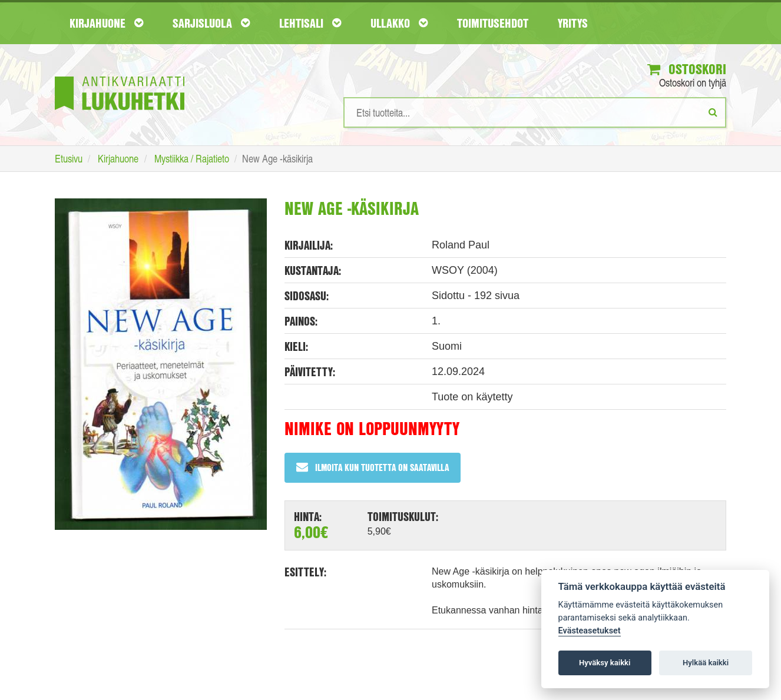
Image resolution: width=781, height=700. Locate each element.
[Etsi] (713, 112)
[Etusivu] (120, 76)
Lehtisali (310, 23)
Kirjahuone (106, 23)
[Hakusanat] (535, 112)
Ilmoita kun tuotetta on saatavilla (373, 467)
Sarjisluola (211, 23)
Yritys (573, 23)
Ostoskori (687, 69)
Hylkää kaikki (706, 663)
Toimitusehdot (493, 23)
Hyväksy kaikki (605, 663)
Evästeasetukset (590, 631)
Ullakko (399, 23)
